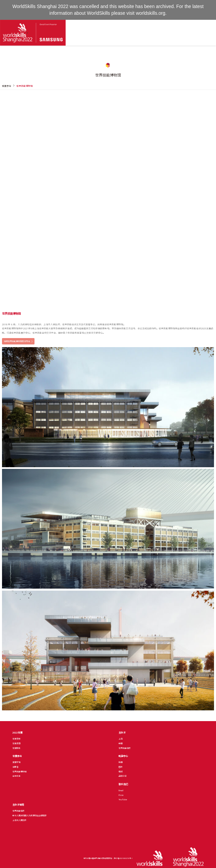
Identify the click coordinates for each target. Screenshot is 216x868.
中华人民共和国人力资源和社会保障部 (29, 816)
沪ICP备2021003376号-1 (123, 858)
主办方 (122, 733)
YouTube (123, 800)
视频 (121, 772)
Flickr (121, 795)
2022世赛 (17, 733)
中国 (121, 744)
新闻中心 (123, 756)
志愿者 (15, 767)
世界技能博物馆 (19, 772)
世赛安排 (16, 739)
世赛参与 (17, 756)
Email (121, 791)
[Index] (33, 33)
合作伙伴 (16, 776)
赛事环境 (16, 762)
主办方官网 (18, 805)
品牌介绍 (123, 776)
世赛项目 (16, 744)
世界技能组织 (125, 748)
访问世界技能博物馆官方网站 (17, 341)
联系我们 (123, 784)
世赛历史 (16, 748)
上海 (121, 739)
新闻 (121, 762)
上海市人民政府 (19, 820)
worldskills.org (151, 13)
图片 (121, 767)
